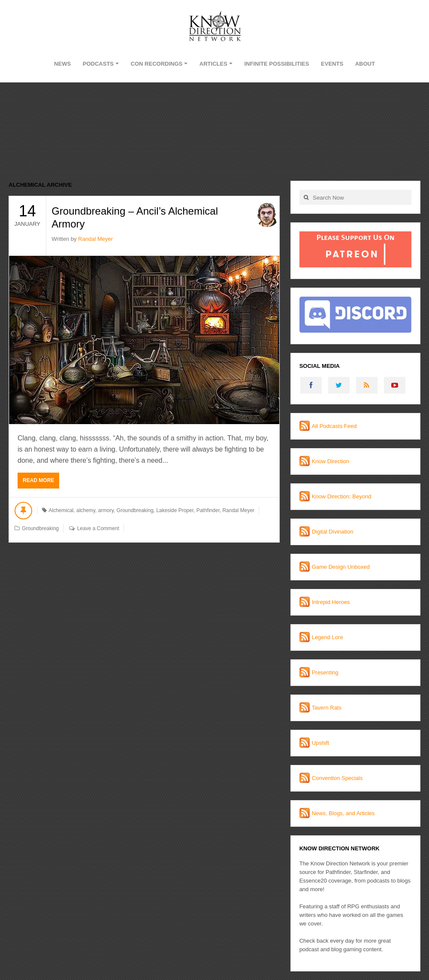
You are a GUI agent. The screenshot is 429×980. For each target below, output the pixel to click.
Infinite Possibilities (276, 64)
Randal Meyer (95, 239)
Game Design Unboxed (341, 567)
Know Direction (331, 461)
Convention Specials (337, 778)
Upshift (320, 743)
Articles (213, 64)
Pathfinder (208, 510)
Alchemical (61, 510)
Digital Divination (333, 532)
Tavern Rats (327, 708)
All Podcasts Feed (334, 426)
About (365, 64)
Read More (38, 480)
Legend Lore (328, 637)
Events (332, 64)
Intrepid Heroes (331, 602)
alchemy (86, 510)
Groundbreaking (135, 510)
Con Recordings (157, 64)
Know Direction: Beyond (342, 496)
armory (106, 510)
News (62, 64)
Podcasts (98, 64)
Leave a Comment (98, 528)
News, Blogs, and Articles (343, 813)
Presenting (325, 672)
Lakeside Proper (175, 510)
